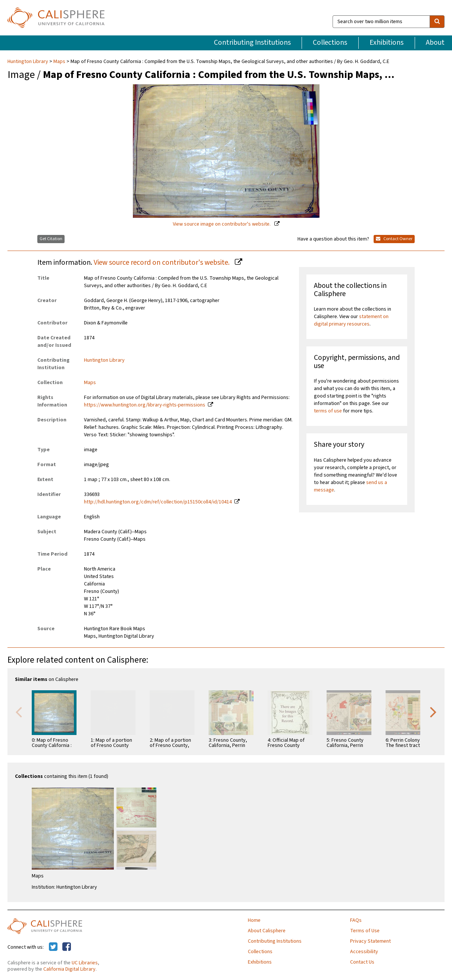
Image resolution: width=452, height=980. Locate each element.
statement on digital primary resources (351, 320)
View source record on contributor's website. (162, 263)
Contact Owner (394, 239)
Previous (19, 712)
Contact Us (362, 962)
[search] (437, 22)
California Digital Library (69, 969)
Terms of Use (365, 931)
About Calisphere (267, 931)
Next (433, 712)
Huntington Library (28, 62)
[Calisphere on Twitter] (53, 947)
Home (254, 920)
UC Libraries (85, 963)
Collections (330, 43)
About (435, 43)
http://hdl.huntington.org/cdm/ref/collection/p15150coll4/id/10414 (158, 502)
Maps (59, 62)
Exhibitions (386, 43)
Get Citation (51, 239)
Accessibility (364, 952)
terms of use (328, 411)
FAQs (356, 920)
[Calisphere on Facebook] (67, 947)
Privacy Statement (370, 941)
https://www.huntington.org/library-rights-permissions (145, 405)
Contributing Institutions (252, 43)
